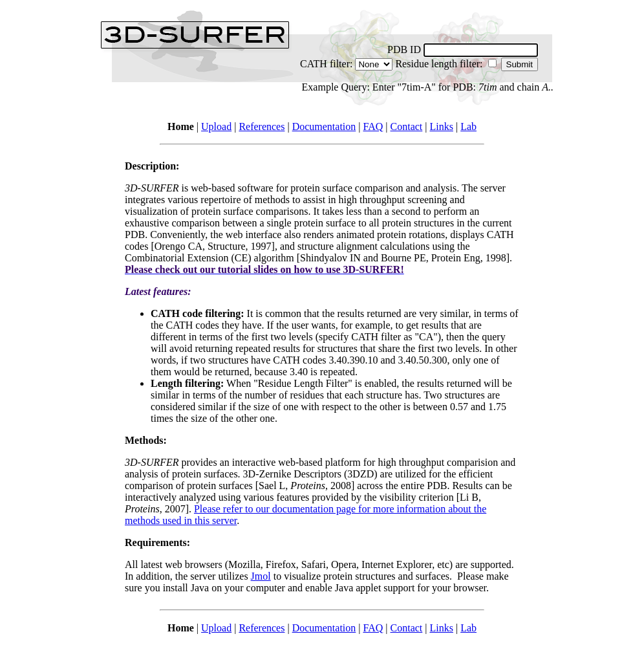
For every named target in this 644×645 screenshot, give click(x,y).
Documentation (324, 126)
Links (441, 126)
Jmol (261, 576)
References (262, 126)
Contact (407, 126)
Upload (216, 126)
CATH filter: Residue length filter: (322, 69)
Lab (468, 126)
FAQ (373, 126)
